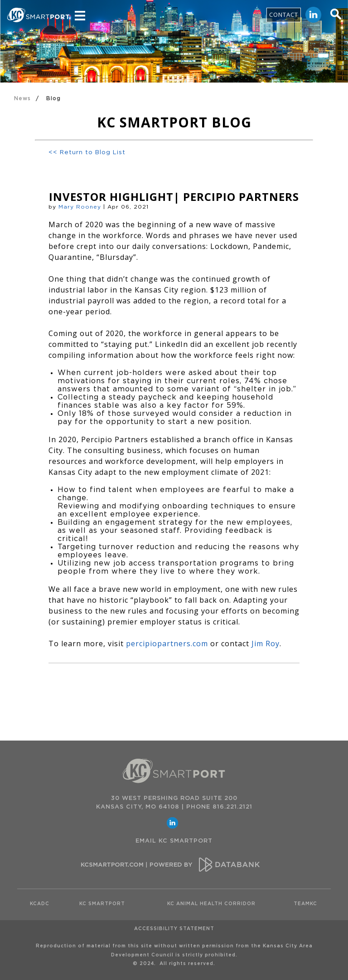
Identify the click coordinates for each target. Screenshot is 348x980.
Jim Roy (266, 644)
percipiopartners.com (167, 644)
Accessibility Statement (174, 929)
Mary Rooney (80, 207)
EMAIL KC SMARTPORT (174, 841)
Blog (53, 98)
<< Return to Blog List (87, 152)
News (22, 98)
